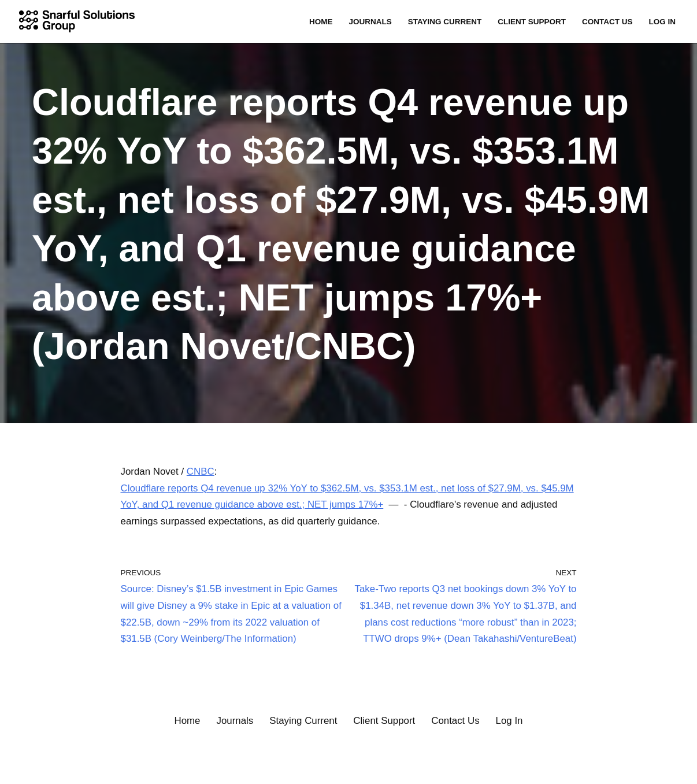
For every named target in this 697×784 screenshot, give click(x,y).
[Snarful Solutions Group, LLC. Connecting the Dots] (80, 21)
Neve (20, 768)
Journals (368, 22)
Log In (662, 22)
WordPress (118, 768)
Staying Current (443, 22)
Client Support (531, 22)
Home (319, 22)
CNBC (201, 471)
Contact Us (607, 22)
